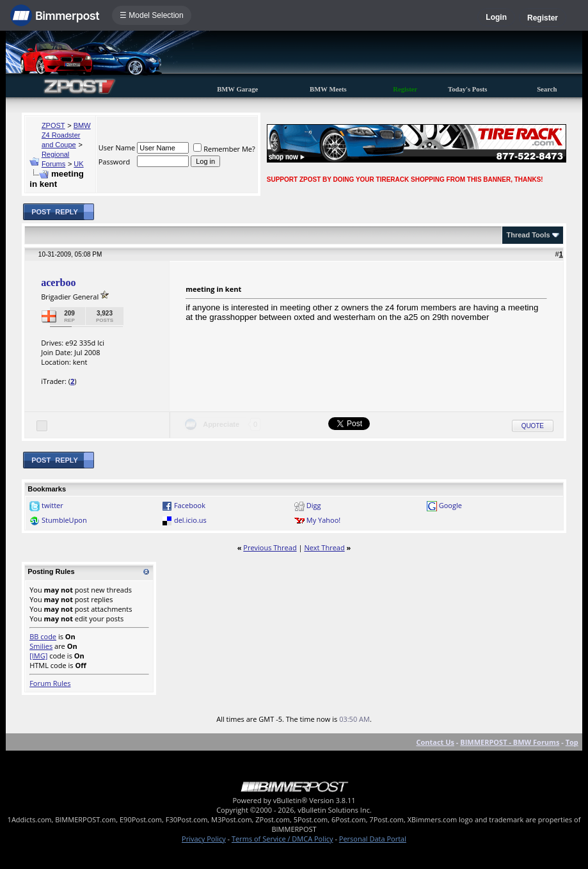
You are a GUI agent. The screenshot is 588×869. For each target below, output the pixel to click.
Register (543, 18)
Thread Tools (528, 235)
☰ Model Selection (152, 15)
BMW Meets (328, 89)
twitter (52, 505)
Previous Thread (270, 547)
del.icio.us (190, 520)
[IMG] (38, 656)
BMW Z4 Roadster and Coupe (66, 135)
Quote (533, 426)
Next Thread (324, 547)
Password (115, 162)
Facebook (190, 505)
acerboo (58, 283)
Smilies (41, 646)
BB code (43, 636)
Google (450, 505)
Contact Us (435, 742)
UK (78, 164)
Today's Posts (468, 89)
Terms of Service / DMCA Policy (282, 839)
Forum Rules (50, 683)
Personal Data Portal (373, 839)
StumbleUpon (64, 520)
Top (572, 742)
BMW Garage (237, 89)
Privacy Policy (204, 839)
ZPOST (53, 125)
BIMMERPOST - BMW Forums (510, 742)
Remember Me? (224, 149)
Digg (314, 505)
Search (547, 89)
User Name (117, 147)
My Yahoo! (323, 520)
